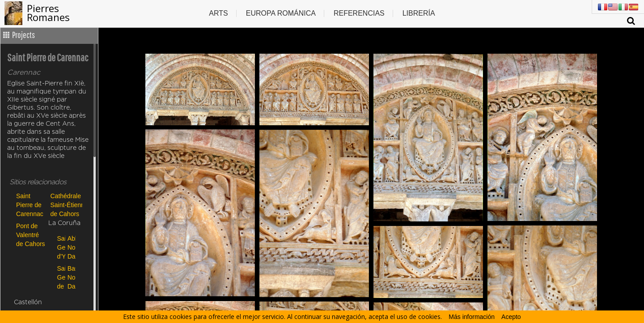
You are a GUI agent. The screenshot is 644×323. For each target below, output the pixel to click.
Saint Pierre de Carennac (30, 205)
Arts (218, 13)
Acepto (511, 317)
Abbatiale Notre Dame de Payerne (70, 247)
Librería (419, 13)
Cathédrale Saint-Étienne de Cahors (66, 205)
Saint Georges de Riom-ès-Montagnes (60, 277)
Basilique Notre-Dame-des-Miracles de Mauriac (70, 277)
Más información (472, 317)
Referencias (359, 13)
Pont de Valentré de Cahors (31, 235)
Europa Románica (281, 13)
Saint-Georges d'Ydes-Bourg (60, 247)
